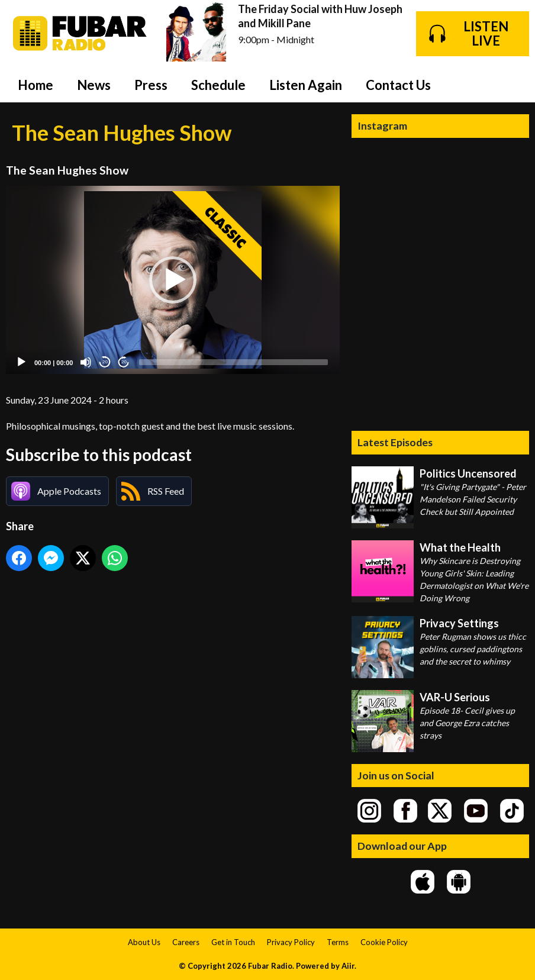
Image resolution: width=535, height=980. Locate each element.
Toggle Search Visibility (511, 85)
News (94, 85)
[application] (173, 280)
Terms (338, 942)
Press (151, 85)
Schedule (218, 85)
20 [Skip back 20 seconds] (105, 362)
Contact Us (398, 85)
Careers (186, 942)
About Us (144, 942)
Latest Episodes (395, 442)
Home (36, 85)
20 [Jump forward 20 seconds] (124, 362)
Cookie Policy (384, 942)
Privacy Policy (291, 942)
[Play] (21, 362)
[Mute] (86, 362)
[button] (173, 280)
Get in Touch (233, 942)
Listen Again (306, 85)
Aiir (348, 966)
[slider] (233, 362)
